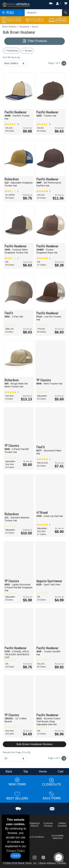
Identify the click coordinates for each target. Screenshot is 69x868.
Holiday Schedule (62, 825)
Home (43, 771)
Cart (61, 771)
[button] (51, 3)
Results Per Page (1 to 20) (17, 752)
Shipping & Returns (34, 825)
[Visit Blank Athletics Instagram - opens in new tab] (35, 857)
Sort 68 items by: (12, 57)
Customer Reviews (48, 825)
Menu (8, 13)
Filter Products (34, 41)
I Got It (16, 856)
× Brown (27, 51)
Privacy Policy (16, 851)
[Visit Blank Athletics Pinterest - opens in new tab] (43, 857)
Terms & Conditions (34, 837)
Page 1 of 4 (57, 758)
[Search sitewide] (43, 13)
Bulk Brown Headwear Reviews (34, 744)
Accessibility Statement (57, 837)
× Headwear (11, 51)
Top (26, 771)
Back (9, 771)
